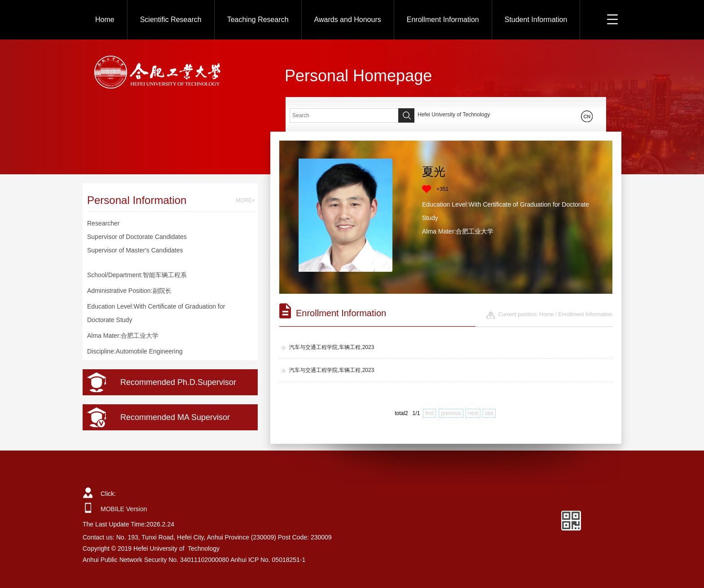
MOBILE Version (124, 509)
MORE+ (245, 200)
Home (105, 20)
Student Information (536, 20)
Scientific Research (171, 20)
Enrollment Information (443, 20)
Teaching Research (258, 20)
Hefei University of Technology (454, 115)
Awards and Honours (348, 20)
